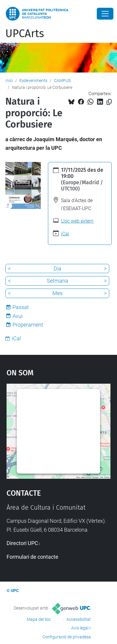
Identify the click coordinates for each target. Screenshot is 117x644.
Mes (57, 293)
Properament (28, 325)
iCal (65, 234)
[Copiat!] (109, 102)
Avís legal (80, 628)
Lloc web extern (77, 221)
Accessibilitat (79, 619)
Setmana (57, 281)
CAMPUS (62, 81)
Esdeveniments (33, 81)
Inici (9, 81)
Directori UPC (22, 543)
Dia (57, 269)
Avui (18, 316)
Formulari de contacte (32, 557)
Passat (21, 307)
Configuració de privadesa (67, 637)
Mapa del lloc (39, 619)
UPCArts (25, 34)
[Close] (105, 14)
